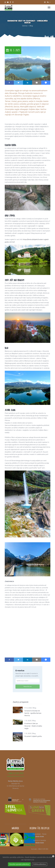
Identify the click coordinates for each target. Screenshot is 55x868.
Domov (25, 26)
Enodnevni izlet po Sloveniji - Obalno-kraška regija (33, 726)
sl (48, 2)
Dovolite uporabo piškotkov (19, 864)
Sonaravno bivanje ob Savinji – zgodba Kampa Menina (33, 713)
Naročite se (28, 687)
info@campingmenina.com (15, 776)
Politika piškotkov (40, 864)
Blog (31, 26)
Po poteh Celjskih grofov (33, 736)
